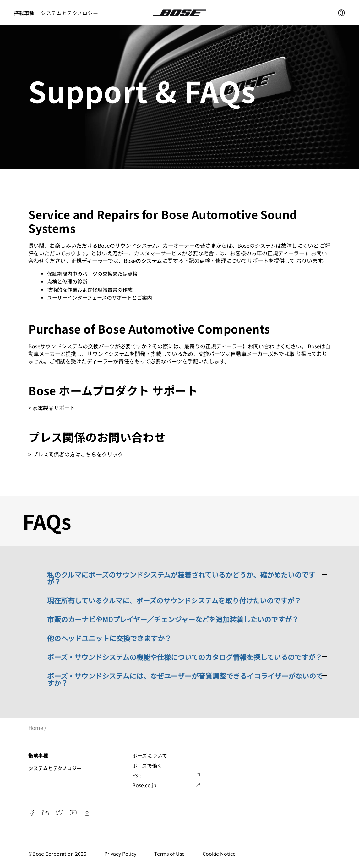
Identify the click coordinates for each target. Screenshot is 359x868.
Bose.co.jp (144, 785)
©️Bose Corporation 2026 (58, 854)
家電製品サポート (54, 408)
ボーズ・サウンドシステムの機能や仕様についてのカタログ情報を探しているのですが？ (185, 657)
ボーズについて (150, 755)
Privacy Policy (121, 854)
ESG (137, 775)
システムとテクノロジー (69, 13)
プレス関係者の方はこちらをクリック (78, 454)
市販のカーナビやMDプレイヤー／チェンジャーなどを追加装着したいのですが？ (173, 619)
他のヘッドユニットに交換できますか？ (109, 638)
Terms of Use (170, 854)
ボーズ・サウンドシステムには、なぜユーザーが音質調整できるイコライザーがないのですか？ (185, 679)
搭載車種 (24, 13)
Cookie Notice (220, 854)
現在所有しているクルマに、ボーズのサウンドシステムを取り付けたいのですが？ (174, 600)
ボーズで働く (147, 766)
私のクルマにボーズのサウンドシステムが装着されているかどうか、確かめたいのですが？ (181, 578)
